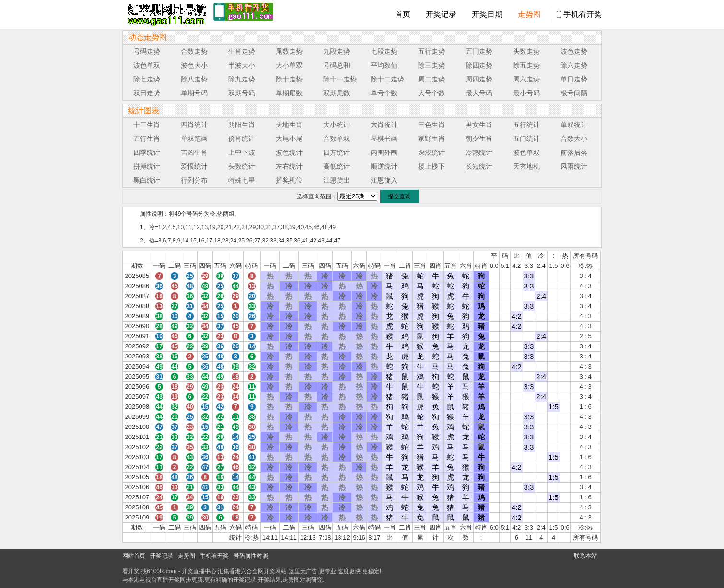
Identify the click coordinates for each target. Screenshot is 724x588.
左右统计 (289, 166)
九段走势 (337, 51)
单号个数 (384, 93)
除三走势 (432, 65)
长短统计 (479, 166)
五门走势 (479, 51)
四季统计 (147, 152)
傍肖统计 (242, 138)
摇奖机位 (289, 180)
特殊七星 (242, 180)
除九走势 (242, 79)
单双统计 (574, 125)
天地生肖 (289, 125)
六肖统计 (384, 125)
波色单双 (147, 65)
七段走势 (384, 51)
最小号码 (526, 93)
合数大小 (574, 138)
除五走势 (526, 65)
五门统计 (526, 138)
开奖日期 (487, 14)
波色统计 (289, 152)
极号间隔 (574, 93)
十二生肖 (147, 125)
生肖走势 (242, 51)
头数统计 (242, 166)
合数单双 (337, 138)
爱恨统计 (194, 166)
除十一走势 (340, 79)
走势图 (529, 14)
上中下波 (242, 152)
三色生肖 (432, 125)
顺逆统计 (384, 166)
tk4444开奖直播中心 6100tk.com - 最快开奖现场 (165, 14)
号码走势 (147, 51)
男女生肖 (479, 125)
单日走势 (574, 79)
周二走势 (432, 79)
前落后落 (574, 152)
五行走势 (432, 51)
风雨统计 (574, 166)
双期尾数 (337, 93)
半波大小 (242, 65)
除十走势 (289, 79)
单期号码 (194, 93)
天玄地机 (526, 166)
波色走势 (574, 51)
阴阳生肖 (242, 125)
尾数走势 (289, 51)
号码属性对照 (251, 556)
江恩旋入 (384, 180)
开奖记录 (441, 14)
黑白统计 (147, 180)
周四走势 (479, 79)
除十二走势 (387, 79)
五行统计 (526, 125)
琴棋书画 (384, 138)
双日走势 (147, 93)
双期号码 (242, 93)
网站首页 (134, 556)
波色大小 (194, 65)
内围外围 (384, 152)
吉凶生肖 (194, 152)
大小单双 (289, 65)
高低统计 (337, 166)
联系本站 (585, 556)
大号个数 (432, 93)
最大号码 (479, 93)
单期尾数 (289, 93)
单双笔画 (194, 138)
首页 (403, 14)
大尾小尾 (289, 138)
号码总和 (337, 65)
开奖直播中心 (199, 571)
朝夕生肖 (479, 138)
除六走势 (574, 65)
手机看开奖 (583, 14)
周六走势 (526, 79)
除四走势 (479, 65)
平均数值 (384, 65)
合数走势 (194, 51)
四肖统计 (194, 125)
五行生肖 (147, 138)
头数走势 (526, 51)
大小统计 (337, 125)
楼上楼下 (432, 166)
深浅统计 (432, 152)
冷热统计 (479, 152)
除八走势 (194, 79)
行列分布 (194, 180)
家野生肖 (432, 138)
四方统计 (337, 152)
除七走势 (147, 79)
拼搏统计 (147, 166)
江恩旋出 (337, 180)
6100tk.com (162, 571)
